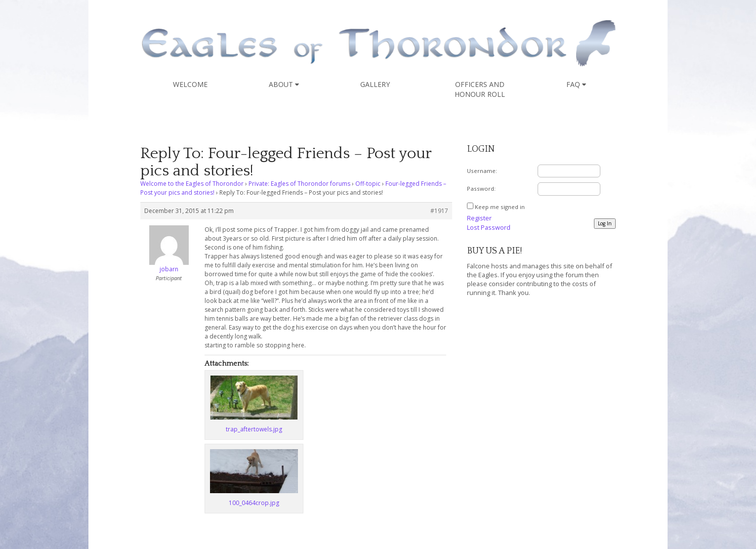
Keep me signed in (500, 207)
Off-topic (368, 184)
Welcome (190, 84)
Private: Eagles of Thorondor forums (299, 184)
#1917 (439, 211)
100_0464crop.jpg (254, 503)
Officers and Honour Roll (480, 89)
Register (479, 218)
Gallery (375, 84)
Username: (482, 171)
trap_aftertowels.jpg (254, 429)
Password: (481, 189)
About (284, 84)
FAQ (576, 84)
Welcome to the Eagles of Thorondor (192, 184)
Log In (605, 223)
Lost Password (489, 227)
